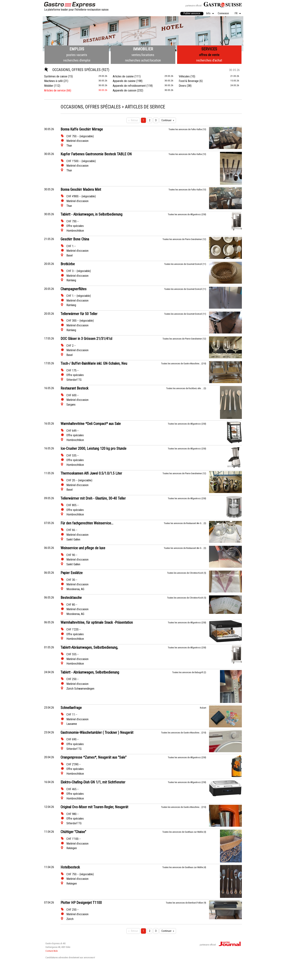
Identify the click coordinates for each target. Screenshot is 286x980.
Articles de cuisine (123, 76)
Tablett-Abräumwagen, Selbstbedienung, (89, 647)
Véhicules (184, 76)
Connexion (223, 14)
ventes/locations (143, 55)
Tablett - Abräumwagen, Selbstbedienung (90, 672)
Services (209, 49)
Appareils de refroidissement (129, 86)
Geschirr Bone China (75, 239)
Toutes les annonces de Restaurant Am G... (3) (185, 523)
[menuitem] (192, 14)
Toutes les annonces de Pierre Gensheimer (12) (184, 239)
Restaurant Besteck (75, 388)
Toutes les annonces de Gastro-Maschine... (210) (184, 364)
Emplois (77, 49)
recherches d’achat (209, 60)
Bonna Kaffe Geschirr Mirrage (82, 129)
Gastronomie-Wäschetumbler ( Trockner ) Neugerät (97, 732)
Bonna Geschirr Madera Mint (81, 189)
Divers (182, 86)
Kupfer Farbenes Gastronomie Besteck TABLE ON (96, 154)
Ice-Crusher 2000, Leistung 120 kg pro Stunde (93, 448)
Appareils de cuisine (124, 81)
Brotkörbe (68, 264)
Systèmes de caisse (56, 76)
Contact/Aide (52, 951)
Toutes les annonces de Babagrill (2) (189, 672)
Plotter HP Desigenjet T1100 (81, 903)
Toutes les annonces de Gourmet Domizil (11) (185, 264)
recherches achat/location (143, 60)
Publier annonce (192, 13)
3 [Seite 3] (156, 120)
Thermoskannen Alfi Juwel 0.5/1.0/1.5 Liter (91, 473)
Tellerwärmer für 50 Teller (79, 314)
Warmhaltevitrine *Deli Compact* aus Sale (91, 424)
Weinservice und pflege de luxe (83, 548)
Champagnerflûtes (74, 289)
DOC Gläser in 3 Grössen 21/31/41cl (86, 339)
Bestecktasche (71, 598)
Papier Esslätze (72, 573)
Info (208, 14)
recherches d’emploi (77, 60)
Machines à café (53, 81)
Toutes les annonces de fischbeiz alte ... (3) (186, 388)
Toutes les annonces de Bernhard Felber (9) (186, 903)
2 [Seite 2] (150, 120)
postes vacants (77, 55)
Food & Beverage (189, 81)
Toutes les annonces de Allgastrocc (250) (187, 214)
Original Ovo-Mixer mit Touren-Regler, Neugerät (94, 807)
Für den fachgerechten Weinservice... (87, 523)
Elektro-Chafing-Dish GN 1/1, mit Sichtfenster (93, 782)
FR (236, 14)
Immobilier (143, 49)
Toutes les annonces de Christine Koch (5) (187, 573)
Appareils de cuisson (124, 90)
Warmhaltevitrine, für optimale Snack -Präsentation (97, 622)
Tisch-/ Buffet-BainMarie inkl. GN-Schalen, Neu (94, 363)
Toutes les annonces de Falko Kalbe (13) (187, 129)
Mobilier (49, 86)
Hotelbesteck (70, 867)
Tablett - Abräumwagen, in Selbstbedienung (91, 214)
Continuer (166, 120)
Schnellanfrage (71, 708)
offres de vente (209, 55)
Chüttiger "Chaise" (73, 832)
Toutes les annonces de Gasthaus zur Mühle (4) (184, 832)
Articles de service (55, 90)
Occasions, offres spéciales (73, 70)
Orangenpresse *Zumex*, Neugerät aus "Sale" (93, 757)
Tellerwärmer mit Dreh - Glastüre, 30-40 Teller (93, 498)
